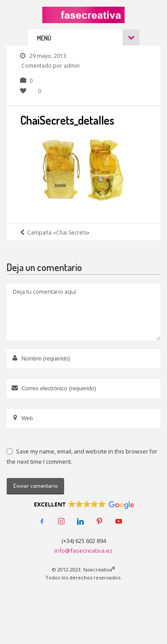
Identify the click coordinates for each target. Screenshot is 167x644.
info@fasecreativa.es (83, 551)
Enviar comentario (35, 486)
